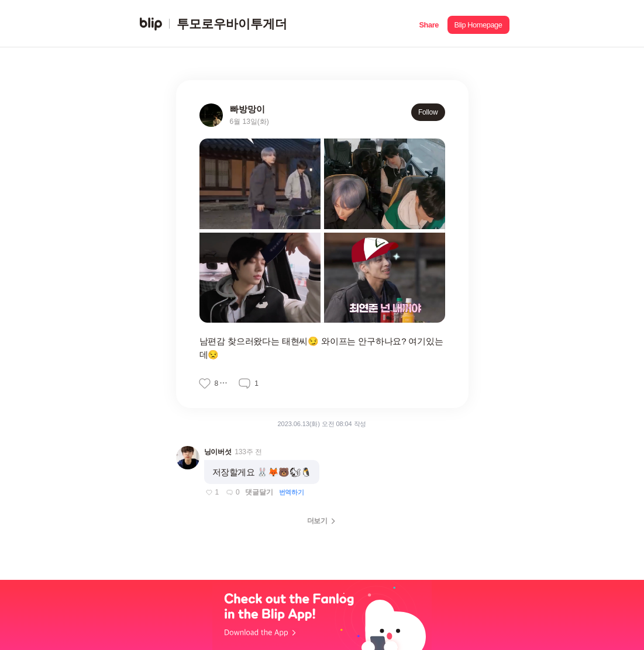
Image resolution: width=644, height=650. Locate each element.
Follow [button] (428, 112)
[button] (429, 24)
